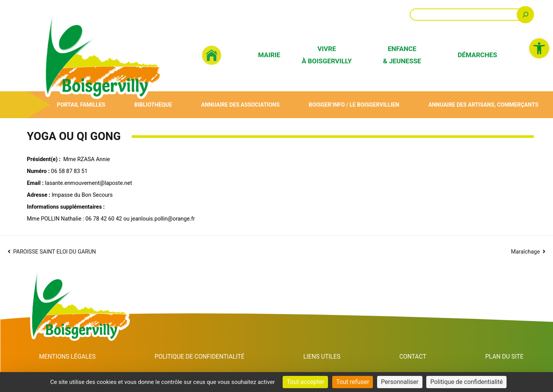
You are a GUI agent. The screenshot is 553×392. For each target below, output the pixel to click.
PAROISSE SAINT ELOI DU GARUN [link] (55, 252)
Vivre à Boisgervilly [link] (327, 55)
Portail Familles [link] (81, 105)
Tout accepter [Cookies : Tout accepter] (305, 382)
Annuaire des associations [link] (240, 105)
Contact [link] (415, 357)
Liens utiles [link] (326, 357)
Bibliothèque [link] (153, 105)
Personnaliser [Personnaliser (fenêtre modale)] (400, 382)
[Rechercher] (526, 14)
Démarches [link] (478, 55)
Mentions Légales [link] (68, 357)
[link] (539, 48)
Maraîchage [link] (525, 252)
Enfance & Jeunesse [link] (402, 55)
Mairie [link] (269, 55)
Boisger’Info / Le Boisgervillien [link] (354, 105)
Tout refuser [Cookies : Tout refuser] (353, 382)
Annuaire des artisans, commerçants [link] (483, 105)
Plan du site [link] (505, 357)
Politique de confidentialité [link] (202, 357)
